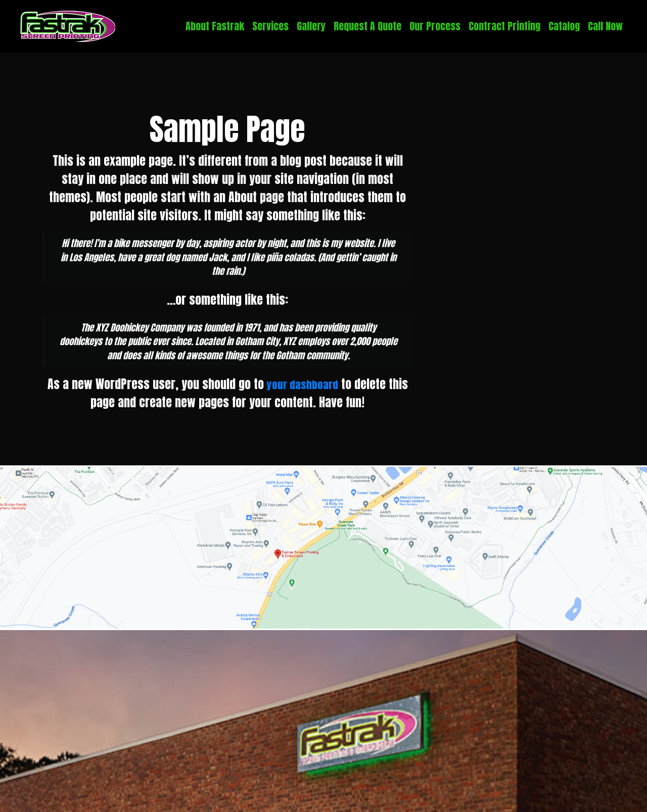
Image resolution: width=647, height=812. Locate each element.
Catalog (564, 26)
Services (270, 26)
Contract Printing (504, 26)
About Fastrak (215, 26)
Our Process (435, 26)
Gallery (311, 26)
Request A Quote (367, 26)
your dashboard (303, 384)
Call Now (605, 26)
